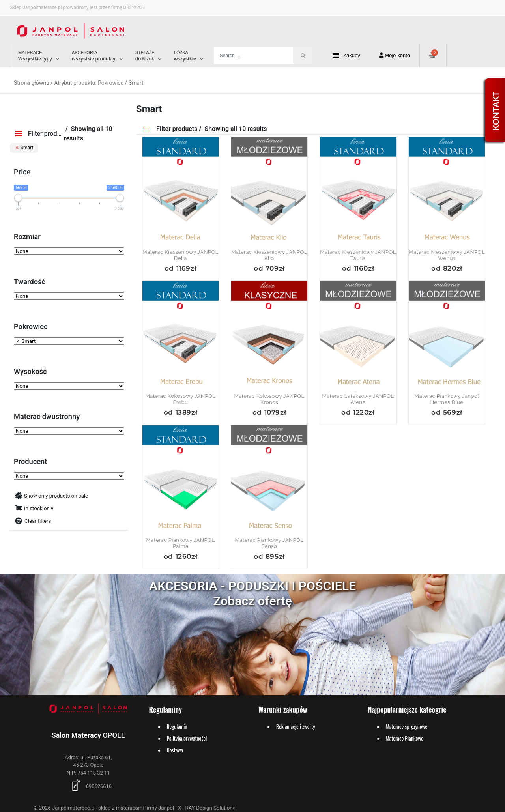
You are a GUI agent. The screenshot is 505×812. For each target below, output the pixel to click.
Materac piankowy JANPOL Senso (269, 543)
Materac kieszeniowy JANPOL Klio (269, 255)
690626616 (88, 786)
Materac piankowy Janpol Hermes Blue (447, 399)
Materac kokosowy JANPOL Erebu (180, 399)
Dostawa (175, 750)
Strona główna (32, 83)
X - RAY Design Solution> (207, 808)
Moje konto (395, 55)
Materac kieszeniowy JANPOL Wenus (447, 255)
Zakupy (346, 56)
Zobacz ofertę (252, 601)
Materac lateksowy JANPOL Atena (358, 399)
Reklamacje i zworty (296, 726)
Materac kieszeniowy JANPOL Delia (180, 255)
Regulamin (177, 726)
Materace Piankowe (405, 738)
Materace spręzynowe (407, 726)
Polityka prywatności (187, 738)
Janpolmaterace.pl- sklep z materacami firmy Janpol (113, 808)
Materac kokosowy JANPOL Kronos (269, 399)
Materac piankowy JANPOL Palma (181, 543)
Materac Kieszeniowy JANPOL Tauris (358, 255)
